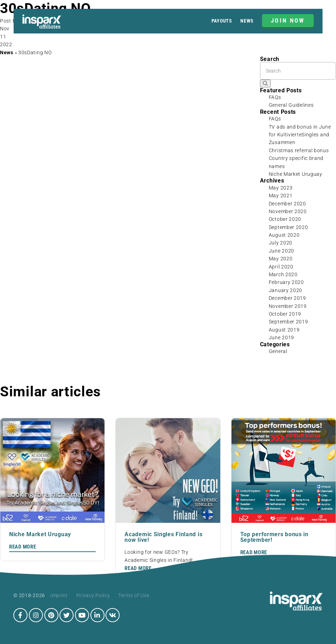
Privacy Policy (93, 595)
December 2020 (287, 204)
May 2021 (281, 196)
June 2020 (281, 251)
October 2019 (285, 314)
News (247, 21)
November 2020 (288, 211)
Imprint (59, 595)
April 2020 (281, 267)
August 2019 (284, 330)
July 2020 (281, 243)
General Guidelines (291, 105)
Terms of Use (134, 595)
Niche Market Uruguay (296, 174)
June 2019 (281, 338)
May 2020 (281, 259)
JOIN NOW (288, 20)
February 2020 (286, 282)
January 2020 (286, 290)
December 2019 (287, 298)
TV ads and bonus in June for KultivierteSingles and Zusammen (300, 135)
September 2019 (289, 322)
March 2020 (283, 274)
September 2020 (289, 227)
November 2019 (288, 306)
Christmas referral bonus (299, 150)
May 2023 (281, 188)
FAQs (275, 97)
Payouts (222, 21)
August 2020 (284, 235)
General (278, 351)
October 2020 (285, 219)
